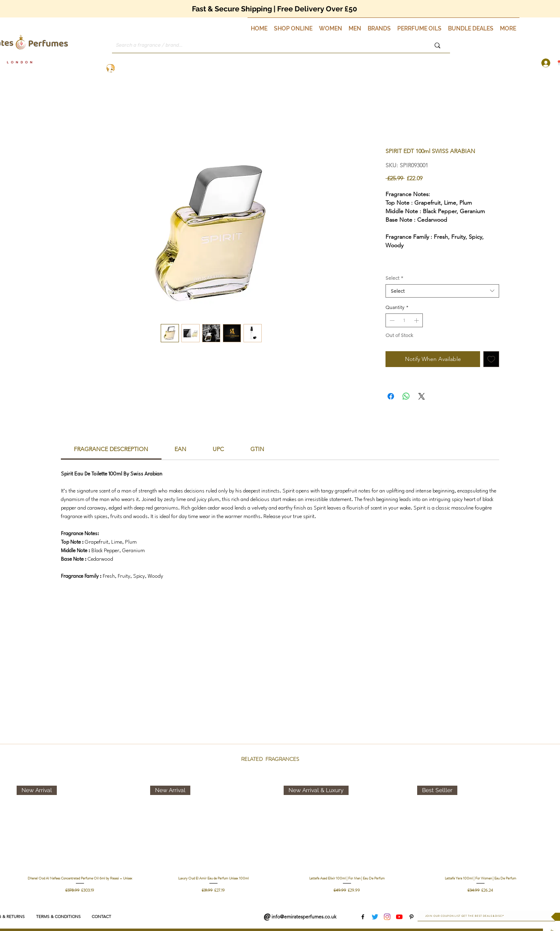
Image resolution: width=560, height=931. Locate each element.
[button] (293, 25)
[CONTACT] (101, 917)
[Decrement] (391, 320)
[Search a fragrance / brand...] (262, 45)
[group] (280, 839)
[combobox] (442, 291)
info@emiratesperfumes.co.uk (304, 917)
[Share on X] (422, 396)
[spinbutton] (404, 320)
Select (394, 278)
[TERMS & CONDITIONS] (58, 917)
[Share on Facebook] (391, 396)
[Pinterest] (411, 917)
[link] (111, 449)
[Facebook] (363, 917)
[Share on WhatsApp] (406, 396)
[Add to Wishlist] (491, 359)
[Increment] (417, 320)
